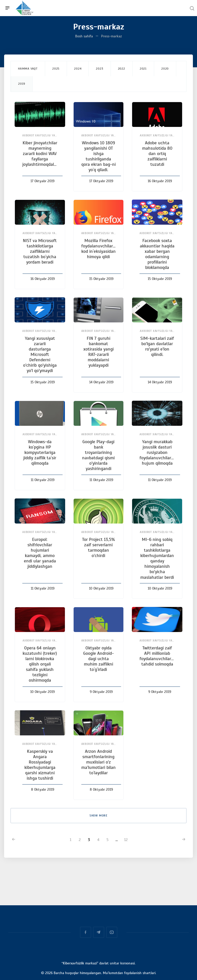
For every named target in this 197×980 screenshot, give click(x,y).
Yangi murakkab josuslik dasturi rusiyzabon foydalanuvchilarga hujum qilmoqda (158, 452)
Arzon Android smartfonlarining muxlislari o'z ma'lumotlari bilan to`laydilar (98, 762)
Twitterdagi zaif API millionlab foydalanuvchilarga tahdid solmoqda (158, 656)
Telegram (99, 932)
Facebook (86, 932)
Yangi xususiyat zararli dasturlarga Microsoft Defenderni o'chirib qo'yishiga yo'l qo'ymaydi (40, 355)
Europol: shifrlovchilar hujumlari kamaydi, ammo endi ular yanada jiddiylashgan (40, 553)
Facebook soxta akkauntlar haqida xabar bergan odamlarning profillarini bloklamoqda (157, 254)
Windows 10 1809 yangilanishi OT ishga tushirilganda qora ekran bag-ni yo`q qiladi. (98, 156)
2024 (78, 69)
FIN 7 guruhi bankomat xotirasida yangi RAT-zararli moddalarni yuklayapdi (98, 352)
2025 (56, 69)
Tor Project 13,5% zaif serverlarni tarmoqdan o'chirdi (98, 547)
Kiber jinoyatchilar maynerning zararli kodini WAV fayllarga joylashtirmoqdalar (40, 154)
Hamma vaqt (28, 69)
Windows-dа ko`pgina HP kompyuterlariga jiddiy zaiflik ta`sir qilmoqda (40, 452)
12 (126, 840)
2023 (100, 69)
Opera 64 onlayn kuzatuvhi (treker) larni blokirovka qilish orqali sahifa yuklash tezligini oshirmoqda (40, 664)
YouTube (112, 932)
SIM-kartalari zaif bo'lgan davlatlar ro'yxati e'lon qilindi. (157, 346)
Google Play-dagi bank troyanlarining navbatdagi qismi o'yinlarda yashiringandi (98, 455)
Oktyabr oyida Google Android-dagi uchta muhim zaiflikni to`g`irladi (98, 659)
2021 (143, 69)
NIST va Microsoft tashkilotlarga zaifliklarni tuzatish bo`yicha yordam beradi (40, 251)
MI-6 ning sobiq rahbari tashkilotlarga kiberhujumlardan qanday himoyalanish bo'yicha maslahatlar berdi (157, 558)
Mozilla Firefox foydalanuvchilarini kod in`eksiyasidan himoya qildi (99, 249)
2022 (122, 69)
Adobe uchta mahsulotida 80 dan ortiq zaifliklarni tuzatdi (157, 154)
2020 (165, 69)
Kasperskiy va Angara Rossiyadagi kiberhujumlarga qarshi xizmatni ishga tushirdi (40, 765)
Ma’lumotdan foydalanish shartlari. (130, 973)
